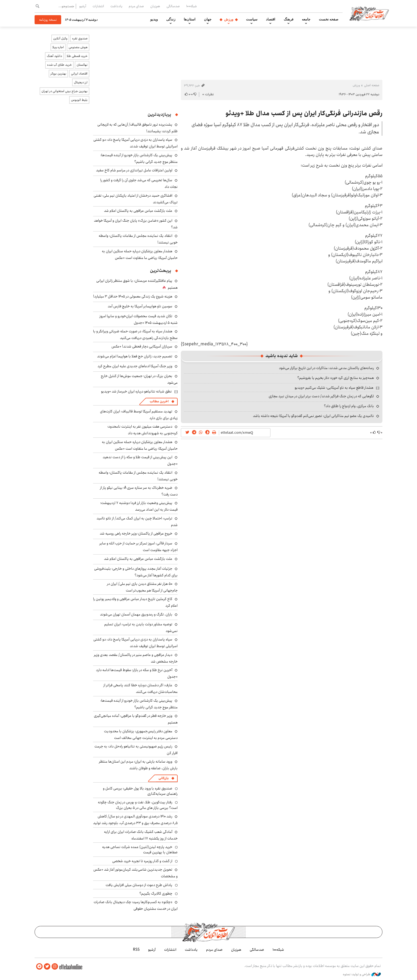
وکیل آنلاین (60, 38)
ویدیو (154, 19)
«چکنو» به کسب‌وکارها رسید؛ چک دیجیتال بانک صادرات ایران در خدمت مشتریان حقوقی (136, 905)
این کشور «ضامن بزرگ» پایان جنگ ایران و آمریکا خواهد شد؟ (136, 224)
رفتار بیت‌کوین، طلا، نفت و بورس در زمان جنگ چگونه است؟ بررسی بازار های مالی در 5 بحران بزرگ (138, 805)
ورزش (229, 19)
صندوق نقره (80, 38)
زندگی (171, 19)
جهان (208, 19)
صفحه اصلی (372, 85)
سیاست (252, 19)
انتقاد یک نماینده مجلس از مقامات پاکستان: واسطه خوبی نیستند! (138, 476)
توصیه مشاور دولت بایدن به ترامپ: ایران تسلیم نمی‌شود (141, 628)
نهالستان (82, 65)
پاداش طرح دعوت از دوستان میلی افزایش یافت (139, 885)
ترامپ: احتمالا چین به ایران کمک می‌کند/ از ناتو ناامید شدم (137, 522)
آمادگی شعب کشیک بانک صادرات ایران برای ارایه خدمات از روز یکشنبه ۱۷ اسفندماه (141, 835)
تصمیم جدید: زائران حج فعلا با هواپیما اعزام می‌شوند (135, 356)
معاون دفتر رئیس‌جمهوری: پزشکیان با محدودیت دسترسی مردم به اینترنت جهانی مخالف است (141, 735)
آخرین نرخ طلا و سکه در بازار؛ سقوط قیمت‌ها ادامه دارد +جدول (137, 673)
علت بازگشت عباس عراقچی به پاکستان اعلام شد (138, 211)
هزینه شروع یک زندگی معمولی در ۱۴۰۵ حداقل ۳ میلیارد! (133, 296)
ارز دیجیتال (81, 82)
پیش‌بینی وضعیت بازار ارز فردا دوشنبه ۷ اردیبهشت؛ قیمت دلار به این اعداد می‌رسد (139, 506)
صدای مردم (136, 6)
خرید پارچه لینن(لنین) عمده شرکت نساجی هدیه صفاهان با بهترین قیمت (140, 850)
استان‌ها (190, 19)
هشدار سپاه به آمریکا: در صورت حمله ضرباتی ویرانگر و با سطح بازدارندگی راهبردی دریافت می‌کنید (135, 335)
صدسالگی (173, 6)
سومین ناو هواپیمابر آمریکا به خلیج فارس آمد (140, 306)
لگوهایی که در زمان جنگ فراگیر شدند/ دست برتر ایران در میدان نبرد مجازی (321, 396)
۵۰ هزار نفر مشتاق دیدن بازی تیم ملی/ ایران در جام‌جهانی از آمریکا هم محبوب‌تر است (142, 587)
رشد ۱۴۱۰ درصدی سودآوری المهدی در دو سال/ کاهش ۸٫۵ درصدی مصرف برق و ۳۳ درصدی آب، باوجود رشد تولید (135, 820)
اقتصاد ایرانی (79, 74)
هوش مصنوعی (78, 47)
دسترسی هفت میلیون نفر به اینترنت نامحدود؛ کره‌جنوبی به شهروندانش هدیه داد (143, 430)
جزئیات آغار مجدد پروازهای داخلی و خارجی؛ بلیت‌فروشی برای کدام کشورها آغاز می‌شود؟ (136, 572)
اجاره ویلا (58, 47)
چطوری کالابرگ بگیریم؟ (156, 894)
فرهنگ (289, 19)
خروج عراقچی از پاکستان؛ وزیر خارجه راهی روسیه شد (136, 534)
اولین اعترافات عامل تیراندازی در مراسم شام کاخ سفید (134, 170)
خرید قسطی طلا (77, 56)
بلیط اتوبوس (79, 100)
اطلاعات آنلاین (369, 13)
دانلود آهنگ (54, 56)
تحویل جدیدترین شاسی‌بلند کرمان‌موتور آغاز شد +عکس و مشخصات (135, 873)
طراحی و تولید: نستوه (362, 974)
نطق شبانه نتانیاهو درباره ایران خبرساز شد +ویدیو (136, 391)
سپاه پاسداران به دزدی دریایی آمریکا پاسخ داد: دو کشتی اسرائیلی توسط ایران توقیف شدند (135, 143)
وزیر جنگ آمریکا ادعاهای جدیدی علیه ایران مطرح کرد (135, 366)
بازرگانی (164, 778)
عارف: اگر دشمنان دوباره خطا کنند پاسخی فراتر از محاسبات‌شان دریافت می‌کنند (141, 689)
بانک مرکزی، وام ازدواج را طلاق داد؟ (349, 406)
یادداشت (116, 6)
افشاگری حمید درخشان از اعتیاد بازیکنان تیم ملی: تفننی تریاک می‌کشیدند (136, 199)
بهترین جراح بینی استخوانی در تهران (64, 91)
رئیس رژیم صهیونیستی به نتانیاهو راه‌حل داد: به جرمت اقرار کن (136, 750)
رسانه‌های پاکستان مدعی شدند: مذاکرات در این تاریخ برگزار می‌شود (326, 368)
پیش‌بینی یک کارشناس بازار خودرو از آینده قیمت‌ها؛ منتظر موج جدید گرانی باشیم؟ (139, 158)
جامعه (306, 19)
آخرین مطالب (159, 401)
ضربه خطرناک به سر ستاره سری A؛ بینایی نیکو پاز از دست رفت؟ (139, 491)
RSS (136, 950)
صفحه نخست (329, 19)
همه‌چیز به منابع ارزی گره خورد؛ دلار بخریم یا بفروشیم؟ (336, 378)
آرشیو (83, 6)
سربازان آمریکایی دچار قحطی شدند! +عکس (142, 346)
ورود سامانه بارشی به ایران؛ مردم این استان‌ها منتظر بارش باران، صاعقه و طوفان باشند (138, 765)
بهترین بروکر (58, 74)
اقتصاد (271, 19)
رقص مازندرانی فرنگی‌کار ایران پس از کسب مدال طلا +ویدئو (304, 113)
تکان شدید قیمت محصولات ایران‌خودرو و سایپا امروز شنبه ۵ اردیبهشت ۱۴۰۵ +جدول (139, 319)
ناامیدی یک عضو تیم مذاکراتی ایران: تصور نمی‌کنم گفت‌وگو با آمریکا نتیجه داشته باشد (313, 416)
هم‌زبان (155, 6)
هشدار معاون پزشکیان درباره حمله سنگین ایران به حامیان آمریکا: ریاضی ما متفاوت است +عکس (140, 255)
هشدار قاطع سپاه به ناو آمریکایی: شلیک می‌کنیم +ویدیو (334, 388)
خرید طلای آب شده (59, 65)
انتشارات (98, 6)
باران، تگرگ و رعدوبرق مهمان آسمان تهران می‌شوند (136, 614)
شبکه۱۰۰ (191, 6)
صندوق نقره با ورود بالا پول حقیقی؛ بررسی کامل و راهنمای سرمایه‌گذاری (140, 791)
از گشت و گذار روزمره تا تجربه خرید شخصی (142, 861)
